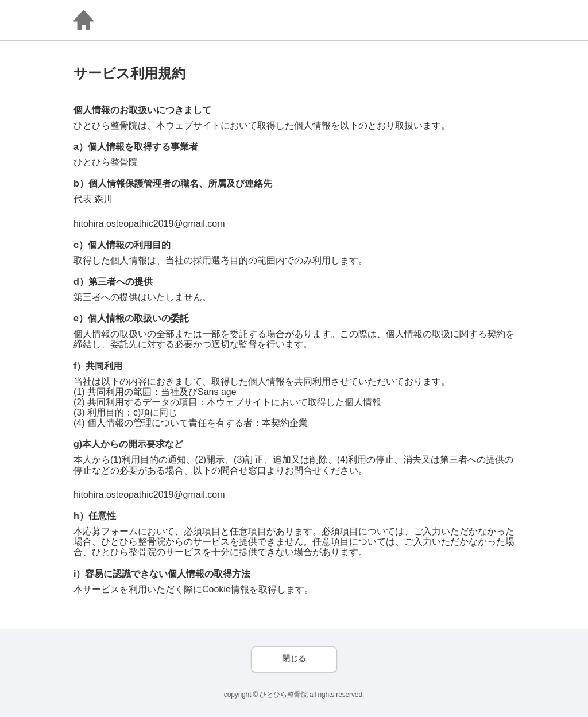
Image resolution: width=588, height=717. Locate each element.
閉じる (294, 658)
